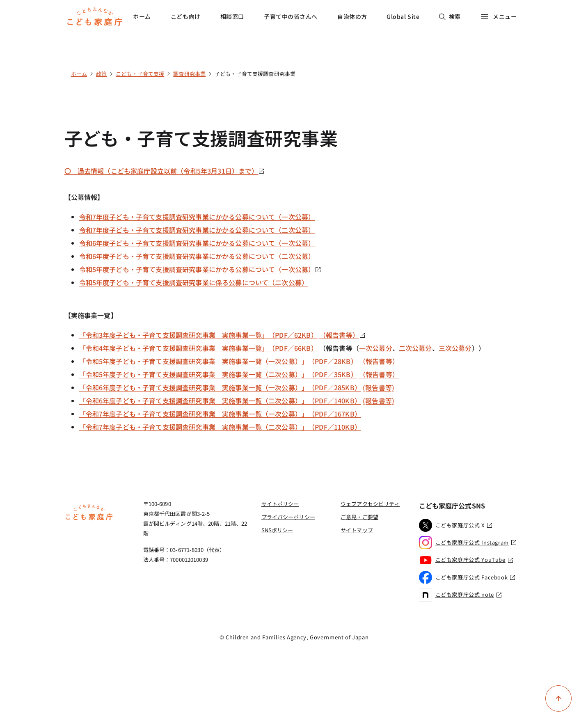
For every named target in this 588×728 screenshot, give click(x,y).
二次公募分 (415, 348)
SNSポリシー (277, 530)
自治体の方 (352, 16)
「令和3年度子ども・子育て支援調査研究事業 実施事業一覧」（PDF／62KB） (198, 335)
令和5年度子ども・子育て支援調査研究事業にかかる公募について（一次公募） (200, 269)
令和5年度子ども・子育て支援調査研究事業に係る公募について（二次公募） (194, 282)
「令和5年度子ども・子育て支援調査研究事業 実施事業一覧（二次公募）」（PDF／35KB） (218, 374)
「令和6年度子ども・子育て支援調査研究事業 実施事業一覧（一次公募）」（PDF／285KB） (220, 387)
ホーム (142, 16)
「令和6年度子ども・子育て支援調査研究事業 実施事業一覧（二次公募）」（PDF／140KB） (220, 401)
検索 (450, 16)
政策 (101, 74)
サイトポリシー (280, 504)
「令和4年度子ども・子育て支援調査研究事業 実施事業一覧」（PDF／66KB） (198, 348)
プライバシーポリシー (288, 517)
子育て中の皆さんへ (291, 16)
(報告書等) (379, 387)
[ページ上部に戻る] (558, 698)
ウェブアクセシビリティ (370, 504)
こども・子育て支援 (140, 74)
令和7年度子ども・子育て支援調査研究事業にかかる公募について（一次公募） (197, 217)
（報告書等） (342, 335)
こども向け (186, 16)
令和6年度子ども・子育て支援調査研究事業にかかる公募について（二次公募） (197, 256)
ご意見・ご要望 (359, 517)
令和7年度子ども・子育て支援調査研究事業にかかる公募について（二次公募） (197, 230)
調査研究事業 (189, 74)
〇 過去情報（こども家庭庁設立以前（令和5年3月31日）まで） (165, 171)
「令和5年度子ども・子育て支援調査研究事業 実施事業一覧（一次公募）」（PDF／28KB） (218, 361)
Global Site (403, 16)
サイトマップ (357, 530)
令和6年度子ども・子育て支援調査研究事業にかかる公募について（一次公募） (197, 243)
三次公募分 (455, 348)
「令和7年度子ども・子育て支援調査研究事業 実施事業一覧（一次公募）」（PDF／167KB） (220, 414)
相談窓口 (232, 16)
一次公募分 (376, 348)
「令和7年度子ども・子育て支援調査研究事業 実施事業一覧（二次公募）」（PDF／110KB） (220, 427)
